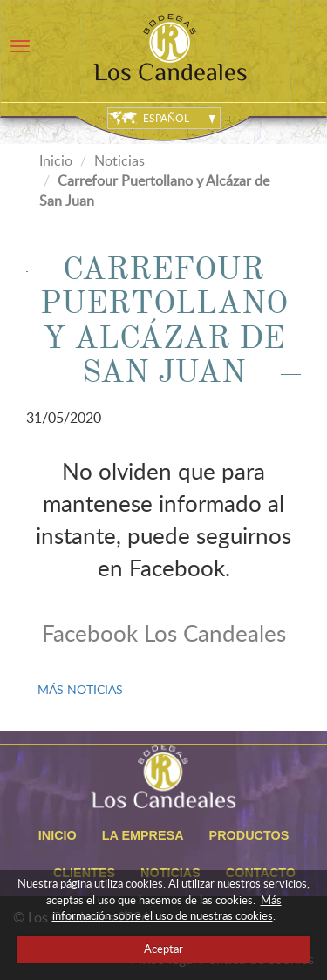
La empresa (143, 835)
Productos (249, 835)
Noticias (119, 160)
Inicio (56, 160)
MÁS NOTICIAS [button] (80, 689)
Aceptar (163, 949)
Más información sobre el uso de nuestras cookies (167, 908)
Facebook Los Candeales (164, 633)
